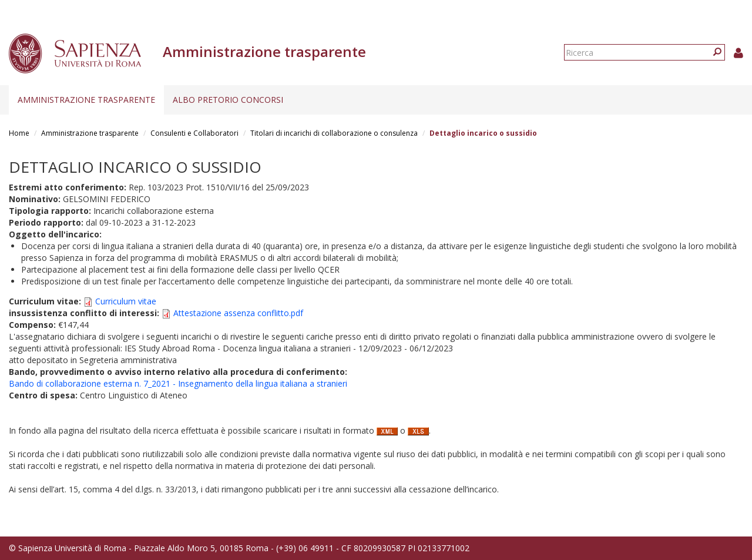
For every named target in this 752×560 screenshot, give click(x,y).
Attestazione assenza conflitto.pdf (238, 313)
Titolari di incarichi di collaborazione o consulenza (334, 133)
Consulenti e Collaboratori (194, 133)
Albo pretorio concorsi (228, 100)
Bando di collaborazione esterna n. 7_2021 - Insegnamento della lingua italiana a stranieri (178, 383)
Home (19, 133)
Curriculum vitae (126, 301)
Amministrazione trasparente (86, 100)
